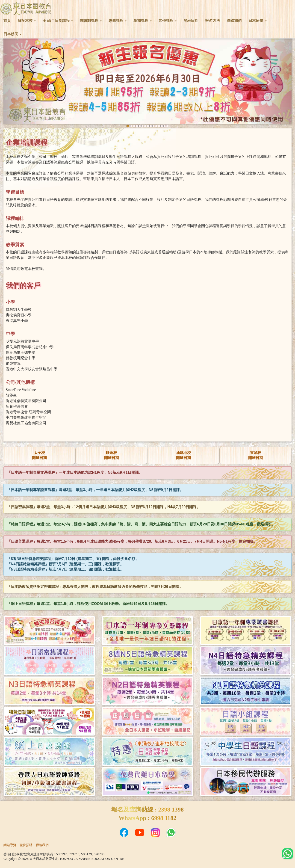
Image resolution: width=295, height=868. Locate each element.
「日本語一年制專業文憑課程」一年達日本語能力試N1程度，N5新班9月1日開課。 (75, 473)
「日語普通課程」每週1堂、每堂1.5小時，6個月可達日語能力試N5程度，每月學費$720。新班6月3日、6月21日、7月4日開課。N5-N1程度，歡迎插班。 (132, 541)
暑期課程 (142, 21)
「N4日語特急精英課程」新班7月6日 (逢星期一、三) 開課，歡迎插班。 (65, 564)
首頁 (7, 21)
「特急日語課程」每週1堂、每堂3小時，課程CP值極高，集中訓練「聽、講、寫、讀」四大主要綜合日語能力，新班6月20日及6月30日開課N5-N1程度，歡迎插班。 (141, 524)
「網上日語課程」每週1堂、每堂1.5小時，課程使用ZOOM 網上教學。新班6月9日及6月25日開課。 (88, 604)
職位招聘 (26, 845)
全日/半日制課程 (58, 21)
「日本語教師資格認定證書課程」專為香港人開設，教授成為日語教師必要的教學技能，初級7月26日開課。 (95, 587)
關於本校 (27, 21)
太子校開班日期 (39, 455)
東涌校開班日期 (256, 455)
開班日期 (191, 21)
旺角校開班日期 (112, 455)
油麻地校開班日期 (183, 455)
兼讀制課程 (91, 21)
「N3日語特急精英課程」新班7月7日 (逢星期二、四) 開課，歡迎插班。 (65, 569)
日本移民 (12, 34)
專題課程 (118, 21)
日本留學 (257, 21)
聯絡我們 (234, 21)
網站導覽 (10, 845)
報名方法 (212, 21)
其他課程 (168, 21)
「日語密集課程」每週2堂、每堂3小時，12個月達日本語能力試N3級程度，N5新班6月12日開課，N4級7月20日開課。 (104, 507)
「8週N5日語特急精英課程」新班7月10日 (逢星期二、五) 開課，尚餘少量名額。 (73, 559)
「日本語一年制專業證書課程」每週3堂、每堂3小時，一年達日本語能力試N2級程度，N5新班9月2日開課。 (95, 490)
